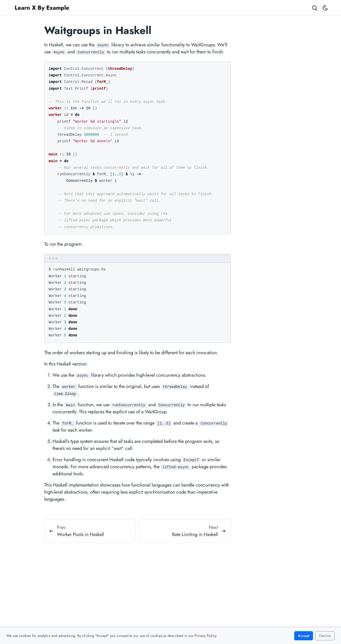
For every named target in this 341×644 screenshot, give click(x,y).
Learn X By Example (42, 8)
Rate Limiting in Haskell (195, 534)
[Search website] (315, 8)
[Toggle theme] (325, 8)
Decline (325, 636)
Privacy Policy (205, 636)
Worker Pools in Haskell (80, 534)
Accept (304, 636)
